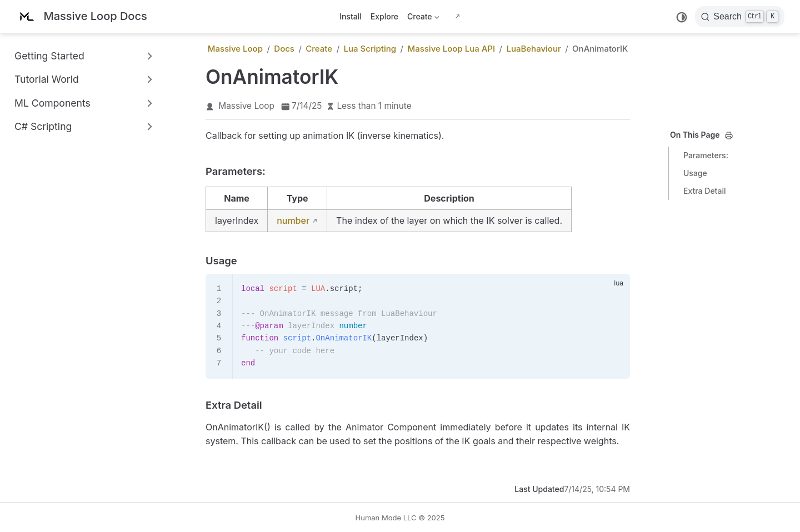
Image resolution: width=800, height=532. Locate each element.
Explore (384, 16)
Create (423, 19)
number (293, 220)
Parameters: (706, 155)
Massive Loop (246, 106)
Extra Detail (704, 191)
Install (351, 16)
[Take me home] (81, 17)
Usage (695, 173)
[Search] (740, 17)
